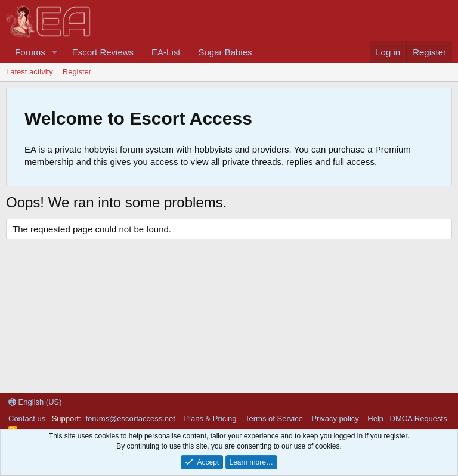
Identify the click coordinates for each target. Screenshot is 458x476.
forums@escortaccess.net (130, 419)
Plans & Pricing (210, 419)
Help (375, 419)
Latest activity (30, 72)
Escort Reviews (103, 52)
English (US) (35, 402)
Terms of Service (274, 419)
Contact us (27, 419)
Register (77, 72)
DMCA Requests (419, 419)
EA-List (166, 52)
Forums (30, 52)
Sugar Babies (225, 52)
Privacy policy (335, 419)
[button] (55, 52)
